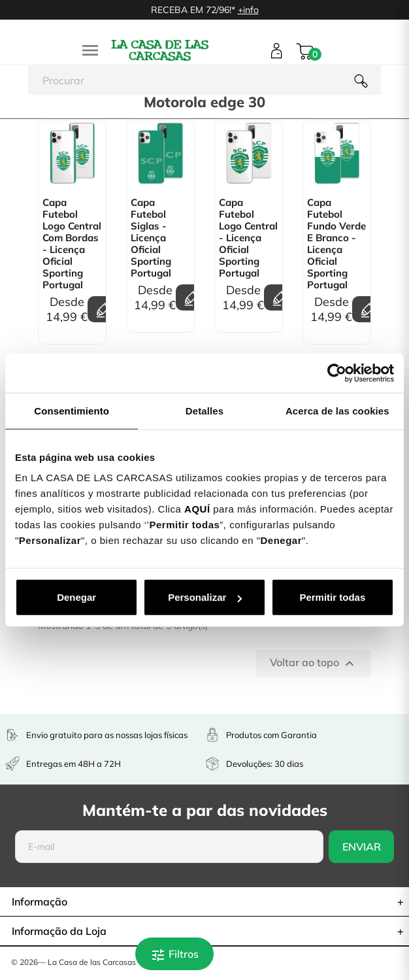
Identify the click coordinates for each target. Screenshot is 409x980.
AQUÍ (197, 509)
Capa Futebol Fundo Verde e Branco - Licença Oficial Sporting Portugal (336, 244)
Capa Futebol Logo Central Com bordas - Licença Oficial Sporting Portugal (72, 244)
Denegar (76, 597)
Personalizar (205, 597)
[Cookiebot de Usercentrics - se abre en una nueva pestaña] (337, 373)
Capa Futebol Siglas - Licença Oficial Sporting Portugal (151, 238)
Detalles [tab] (204, 410)
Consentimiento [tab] (72, 410)
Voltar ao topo (314, 664)
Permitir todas (332, 597)
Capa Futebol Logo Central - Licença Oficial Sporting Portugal (248, 238)
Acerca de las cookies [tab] (337, 410)
